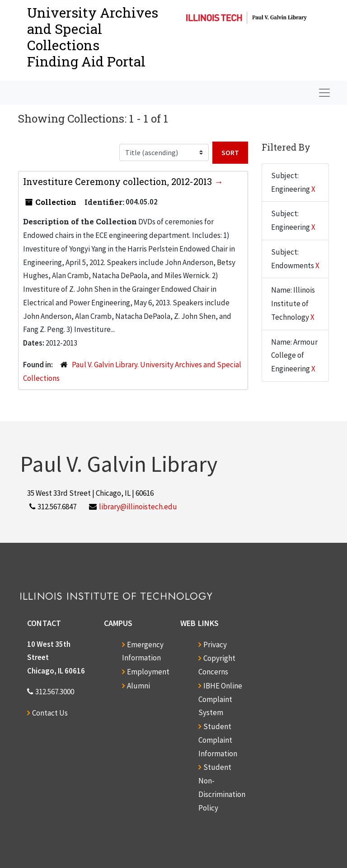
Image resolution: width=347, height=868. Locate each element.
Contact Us (50, 713)
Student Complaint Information (218, 740)
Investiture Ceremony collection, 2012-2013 (119, 181)
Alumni (138, 686)
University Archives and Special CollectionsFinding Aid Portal (93, 37)
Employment (148, 672)
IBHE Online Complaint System (220, 699)
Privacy (215, 645)
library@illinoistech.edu (138, 507)
